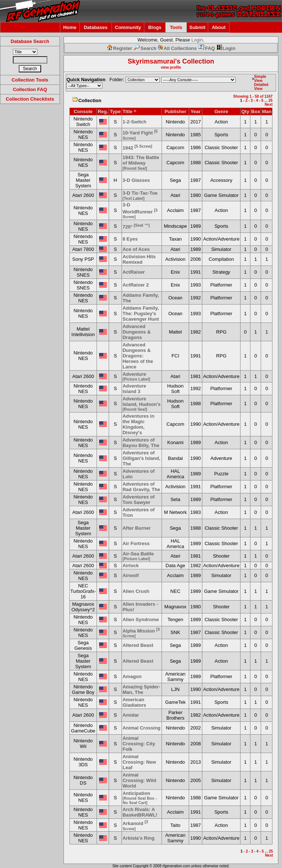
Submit (197, 27)
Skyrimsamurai (151, 61)
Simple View (260, 79)
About (219, 27)
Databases (96, 27)
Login (197, 40)
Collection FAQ (30, 89)
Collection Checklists (30, 99)
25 (270, 100)
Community (128, 27)
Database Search (30, 41)
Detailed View (261, 87)
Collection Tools (30, 80)
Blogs (155, 27)
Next (269, 105)
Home (70, 27)
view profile (171, 67)
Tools (176, 27)
